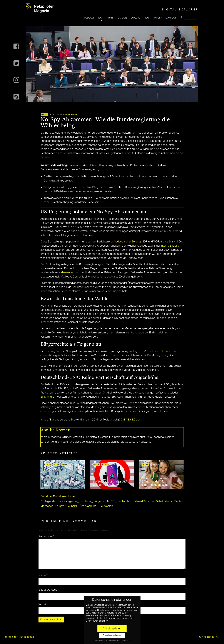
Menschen (47, 506)
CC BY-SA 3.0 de (129, 420)
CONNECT (171, 18)
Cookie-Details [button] (99, 640)
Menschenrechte (154, 351)
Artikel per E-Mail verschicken (58, 497)
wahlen (109, 506)
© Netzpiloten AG (209, 637)
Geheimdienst (164, 501)
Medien (178, 501)
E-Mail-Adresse (49, 590)
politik (75, 506)
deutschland (125, 501)
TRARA (111, 18)
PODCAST (89, 18)
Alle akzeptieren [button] (112, 629)
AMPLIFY (157, 18)
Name (43, 575)
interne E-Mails (170, 246)
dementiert (68, 273)
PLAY (147, 18)
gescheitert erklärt (78, 235)
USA (100, 506)
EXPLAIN (122, 18)
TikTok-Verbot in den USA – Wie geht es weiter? (111, 483)
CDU (114, 501)
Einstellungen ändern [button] (112, 635)
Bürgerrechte (101, 501)
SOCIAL (44, 115)
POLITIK (97, 465)
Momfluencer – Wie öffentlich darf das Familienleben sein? (155, 482)
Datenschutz (28, 637)
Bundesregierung (68, 501)
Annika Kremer (69, 115)
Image (44, 420)
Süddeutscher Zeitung (127, 242)
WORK (64, 465)
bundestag (86, 501)
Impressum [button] (126, 640)
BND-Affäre (47, 397)
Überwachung (88, 506)
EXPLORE (135, 18)
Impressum (11, 637)
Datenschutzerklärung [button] (113, 640)
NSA (67, 506)
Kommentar (46, 536)
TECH (101, 18)
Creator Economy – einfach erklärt (61, 483)
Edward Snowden (144, 501)
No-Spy (59, 506)
